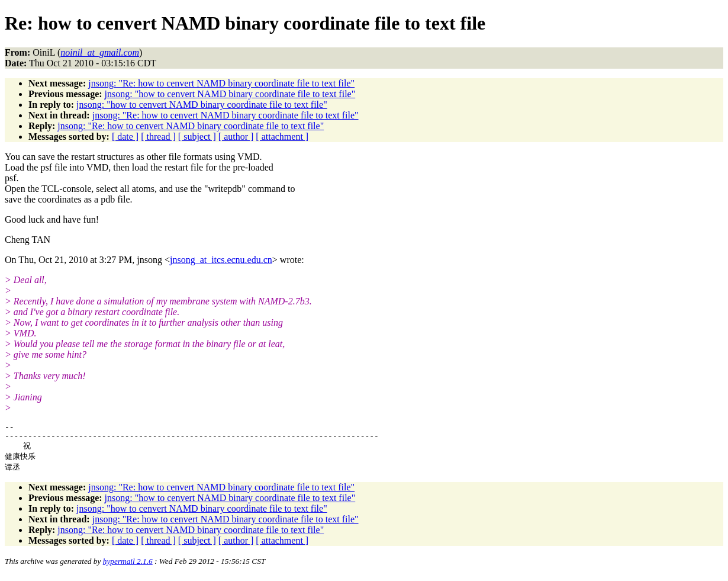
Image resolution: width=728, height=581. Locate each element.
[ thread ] (158, 137)
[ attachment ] (282, 137)
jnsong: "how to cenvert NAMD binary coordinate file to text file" (230, 94)
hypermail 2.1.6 (128, 566)
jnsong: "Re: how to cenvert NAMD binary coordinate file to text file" (221, 83)
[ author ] (236, 137)
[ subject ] (197, 137)
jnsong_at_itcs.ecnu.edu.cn (221, 260)
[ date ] (125, 137)
